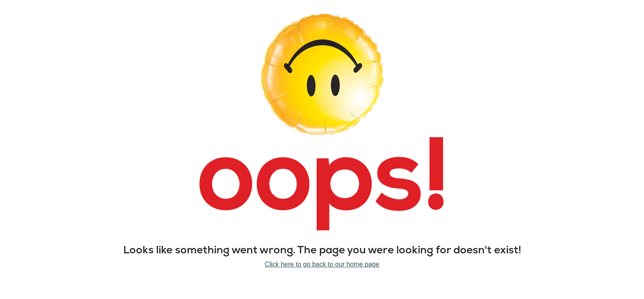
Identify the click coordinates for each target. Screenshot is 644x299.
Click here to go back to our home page (322, 264)
